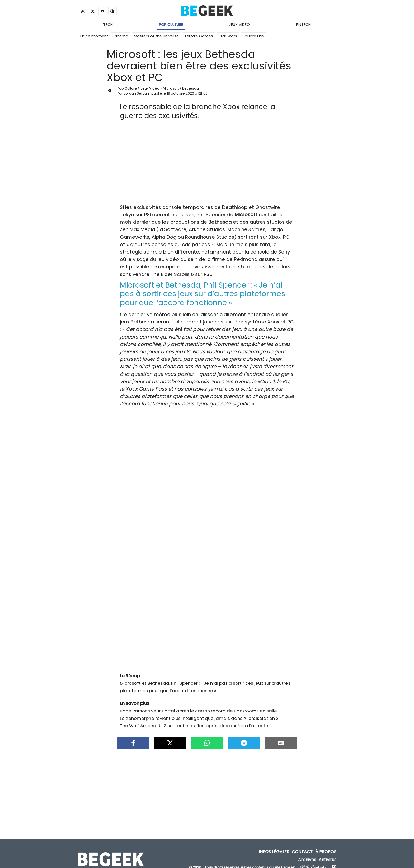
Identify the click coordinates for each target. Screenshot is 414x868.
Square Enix (253, 36)
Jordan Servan (136, 94)
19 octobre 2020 (180, 94)
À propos (326, 847)
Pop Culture (171, 25)
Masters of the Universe (156, 36)
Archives (307, 855)
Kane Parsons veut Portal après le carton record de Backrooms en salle (198, 709)
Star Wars (228, 36)
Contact (302, 847)
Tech (108, 25)
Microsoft (171, 89)
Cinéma (121, 36)
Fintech (303, 25)
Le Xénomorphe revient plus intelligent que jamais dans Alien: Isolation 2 (199, 716)
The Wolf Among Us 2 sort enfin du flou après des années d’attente (194, 723)
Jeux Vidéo (239, 25)
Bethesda (190, 89)
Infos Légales (274, 847)
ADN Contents (313, 863)
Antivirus (328, 855)
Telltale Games (199, 36)
